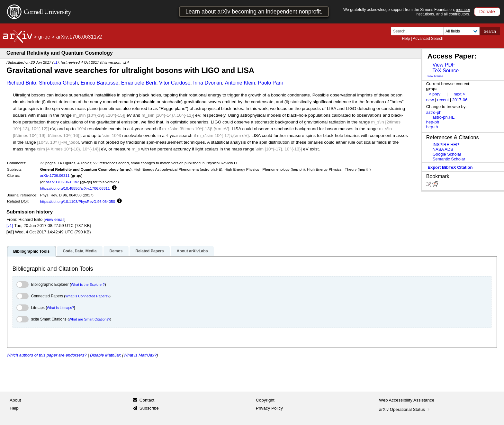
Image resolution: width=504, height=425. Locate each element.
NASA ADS (443, 149)
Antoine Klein (240, 83)
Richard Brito (21, 83)
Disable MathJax (105, 355)
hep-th (432, 127)
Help (406, 39)
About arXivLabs (192, 251)
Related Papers (149, 251)
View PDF (444, 65)
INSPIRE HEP (446, 145)
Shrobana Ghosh (58, 83)
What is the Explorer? (88, 285)
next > (459, 94)
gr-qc (44, 37)
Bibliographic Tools (31, 251)
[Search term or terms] (419, 31)
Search (490, 32)
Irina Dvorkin (208, 83)
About (15, 400)
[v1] (10, 226)
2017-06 (460, 100)
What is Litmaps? (60, 308)
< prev (435, 94)
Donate (487, 11)
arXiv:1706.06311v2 (62, 182)
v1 (55, 62)
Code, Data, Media (80, 251)
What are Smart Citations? (90, 319)
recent (443, 100)
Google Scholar (447, 154)
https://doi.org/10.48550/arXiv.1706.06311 (75, 188)
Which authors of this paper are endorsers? (46, 355)
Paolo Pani (270, 83)
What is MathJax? (140, 355)
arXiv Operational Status (405, 409)
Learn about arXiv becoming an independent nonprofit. (254, 12)
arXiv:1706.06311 (55, 175)
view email (54, 219)
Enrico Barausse (99, 83)
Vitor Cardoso (175, 83)
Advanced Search (428, 39)
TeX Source (446, 71)
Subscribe (149, 408)
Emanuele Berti (139, 83)
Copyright (265, 400)
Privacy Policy (269, 408)
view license (435, 76)
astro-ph (434, 112)
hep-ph (433, 122)
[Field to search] (461, 31)
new (430, 100)
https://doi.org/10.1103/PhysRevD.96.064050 (78, 201)
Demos (116, 251)
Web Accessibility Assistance (407, 400)
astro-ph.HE (443, 117)
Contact (147, 400)
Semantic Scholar (449, 159)
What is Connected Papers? (87, 296)
